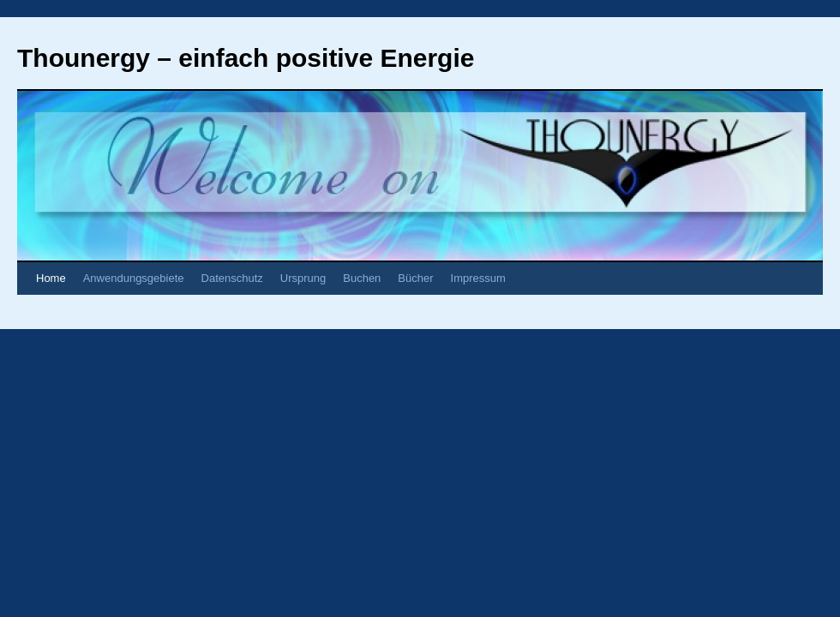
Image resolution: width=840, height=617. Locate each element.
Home (51, 278)
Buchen (362, 278)
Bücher (415, 278)
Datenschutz (232, 278)
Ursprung (303, 278)
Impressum (478, 278)
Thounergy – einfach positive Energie (246, 58)
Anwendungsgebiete (134, 278)
